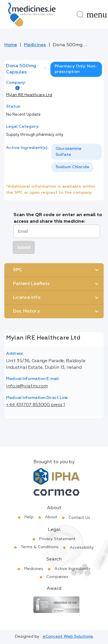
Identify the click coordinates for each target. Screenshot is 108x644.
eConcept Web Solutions (68, 637)
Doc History (26, 311)
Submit (24, 247)
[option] (77, 152)
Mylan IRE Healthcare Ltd (29, 95)
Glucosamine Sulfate (69, 152)
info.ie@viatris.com (27, 386)
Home (11, 45)
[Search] (80, 14)
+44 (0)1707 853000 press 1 (36, 405)
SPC (18, 270)
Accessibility (82, 548)
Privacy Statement (57, 539)
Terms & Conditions (40, 547)
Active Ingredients (72, 569)
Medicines (35, 45)
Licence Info (27, 298)
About (51, 517)
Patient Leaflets (31, 284)
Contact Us (79, 518)
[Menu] (97, 14)
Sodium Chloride (72, 167)
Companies (57, 577)
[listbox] (77, 158)
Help (29, 517)
